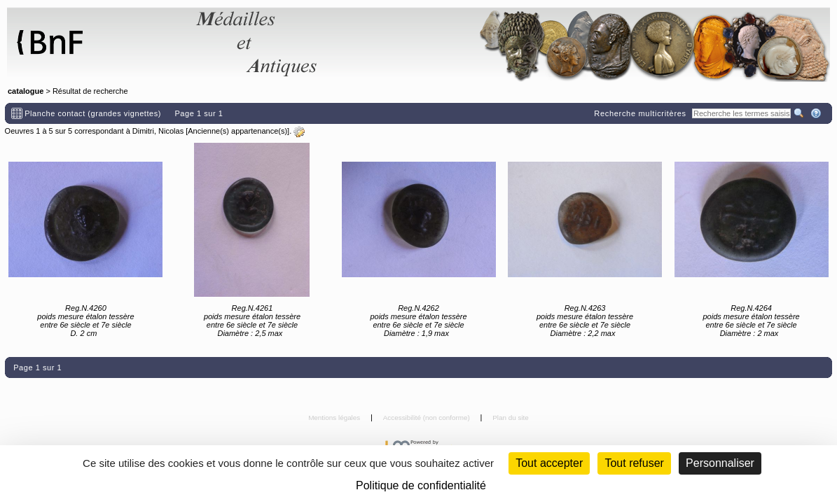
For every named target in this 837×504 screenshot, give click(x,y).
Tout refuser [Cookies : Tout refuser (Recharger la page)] (634, 463)
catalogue (26, 91)
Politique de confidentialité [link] (421, 485)
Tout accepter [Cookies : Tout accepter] (549, 463)
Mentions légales (335, 418)
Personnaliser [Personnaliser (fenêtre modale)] (720, 463)
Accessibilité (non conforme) (428, 418)
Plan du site (511, 418)
